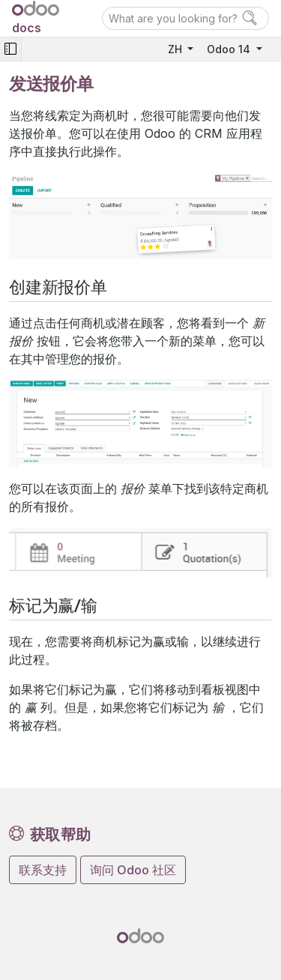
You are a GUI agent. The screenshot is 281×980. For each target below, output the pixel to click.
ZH (176, 49)
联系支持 (43, 870)
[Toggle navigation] (10, 49)
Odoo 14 (230, 49)
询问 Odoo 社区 (133, 870)
